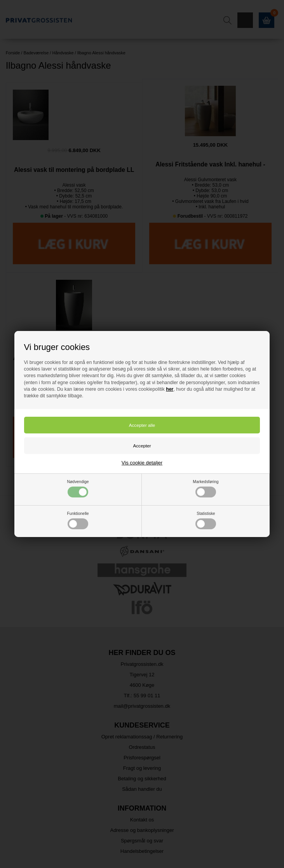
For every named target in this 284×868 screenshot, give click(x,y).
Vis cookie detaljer (142, 463)
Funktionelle (78, 520)
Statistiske (206, 520)
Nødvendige (78, 489)
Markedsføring (206, 489)
